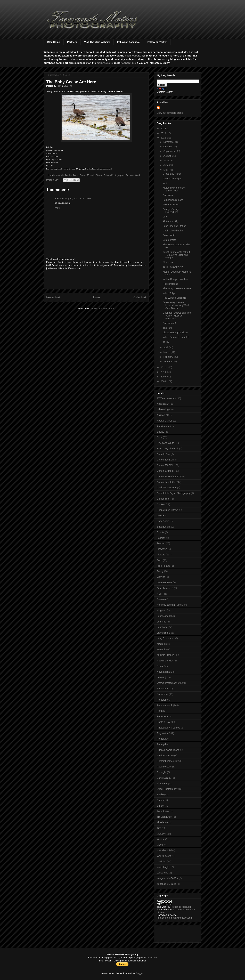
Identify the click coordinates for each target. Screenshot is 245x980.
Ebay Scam (163, 521)
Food (160, 560)
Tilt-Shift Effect (165, 817)
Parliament (163, 694)
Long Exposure (165, 638)
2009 (164, 377)
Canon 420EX (164, 460)
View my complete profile (170, 113)
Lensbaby (162, 627)
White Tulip (169, 293)
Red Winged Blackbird (175, 298)
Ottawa (99, 175)
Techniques (163, 811)
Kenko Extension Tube (169, 605)
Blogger (139, 973)
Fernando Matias (180, 907)
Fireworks (162, 549)
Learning (162, 622)
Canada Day (164, 454)
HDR (159, 594)
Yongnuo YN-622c (166, 884)
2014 (164, 128)
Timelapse (162, 822)
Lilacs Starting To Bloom (176, 333)
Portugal (161, 744)
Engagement (164, 527)
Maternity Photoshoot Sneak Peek (174, 189)
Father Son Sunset (173, 200)
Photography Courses (168, 728)
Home (97, 297)
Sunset (161, 806)
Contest (161, 504)
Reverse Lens (164, 767)
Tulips (166, 342)
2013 (164, 133)
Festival (161, 543)
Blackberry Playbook (168, 449)
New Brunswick (165, 661)
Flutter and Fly (170, 221)
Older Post (140, 297)
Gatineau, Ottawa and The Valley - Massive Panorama (177, 316)
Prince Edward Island (168, 750)
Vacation (161, 834)
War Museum (164, 856)
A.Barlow (59, 199)
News (160, 666)
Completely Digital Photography (174, 493)
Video (160, 845)
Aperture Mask (165, 421)
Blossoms (168, 262)
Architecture (163, 426)
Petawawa (162, 716)
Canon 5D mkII (87, 175)
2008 (164, 381)
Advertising (163, 409)
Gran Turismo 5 (165, 588)
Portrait (161, 739)
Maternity (162, 650)
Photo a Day (52, 180)
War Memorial (164, 850)
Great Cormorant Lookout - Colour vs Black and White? (176, 255)
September (169, 151)
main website (133, 56)
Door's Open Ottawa (168, 510)
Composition (164, 499)
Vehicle (161, 839)
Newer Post (53, 297)
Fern (59, 86)
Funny (160, 571)
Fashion (161, 538)
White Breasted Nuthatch (176, 337)
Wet (165, 183)
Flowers (161, 555)
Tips (159, 828)
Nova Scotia (163, 672)
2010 (164, 372)
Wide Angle (163, 867)
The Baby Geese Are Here (177, 288)
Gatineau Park (165, 582)
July (166, 160)
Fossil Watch (170, 235)
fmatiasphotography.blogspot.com (175, 918)
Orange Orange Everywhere (171, 211)
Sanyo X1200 (164, 778)
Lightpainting (164, 633)
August (167, 156)
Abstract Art (163, 404)
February (168, 357)
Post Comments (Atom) (103, 308)
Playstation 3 (164, 733)
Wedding (162, 862)
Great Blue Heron (172, 174)
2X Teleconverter (166, 398)
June (166, 165)
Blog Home (54, 42)
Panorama (162, 689)
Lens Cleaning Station (174, 226)
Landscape (163, 616)
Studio (160, 795)
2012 (164, 138)
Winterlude (163, 873)
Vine (165, 217)
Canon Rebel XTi (166, 482)
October (168, 147)
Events (161, 532)
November (169, 142)
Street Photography (167, 789)
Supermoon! (169, 323)
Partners (72, 42)
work (165, 907)
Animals (60, 175)
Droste (160, 515)
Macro (160, 644)
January (168, 361)
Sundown (168, 195)
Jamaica (161, 599)
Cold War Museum (167, 488)
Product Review (165, 756)
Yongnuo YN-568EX (168, 878)
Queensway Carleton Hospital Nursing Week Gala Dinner (176, 305)
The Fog (167, 328)
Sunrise (161, 800)
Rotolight (162, 772)
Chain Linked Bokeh (173, 231)
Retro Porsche (170, 284)
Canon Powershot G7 (168, 476)
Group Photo (170, 240)
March (167, 352)
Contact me (151, 957)
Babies (69, 175)
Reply (57, 207)
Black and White (165, 443)
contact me (129, 63)
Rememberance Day (168, 761)
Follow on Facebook (129, 42)
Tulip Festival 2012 (173, 267)
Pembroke (162, 700)
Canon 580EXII (165, 465)
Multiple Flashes (165, 655)
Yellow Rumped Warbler (175, 279)
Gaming (161, 577)
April (166, 347)
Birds (76, 175)
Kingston (161, 610)
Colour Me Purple (172, 179)
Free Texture (164, 566)
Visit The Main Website (97, 42)
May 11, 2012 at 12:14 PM (78, 199)
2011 (164, 367)
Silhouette (162, 783)
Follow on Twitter (157, 42)
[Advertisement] (96, 282)
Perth (160, 711)
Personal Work (133, 175)
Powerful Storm (171, 205)
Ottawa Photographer (114, 175)
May (166, 170)
